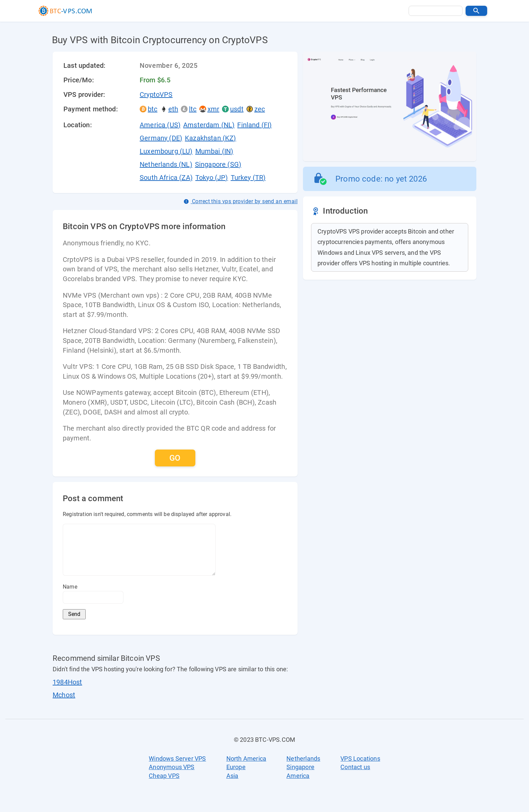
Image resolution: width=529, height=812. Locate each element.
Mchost (64, 695)
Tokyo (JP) (212, 178)
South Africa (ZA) (166, 178)
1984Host (67, 682)
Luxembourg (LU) (166, 151)
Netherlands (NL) (166, 164)
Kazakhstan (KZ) (211, 138)
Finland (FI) (254, 125)
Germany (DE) (161, 138)
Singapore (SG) (218, 164)
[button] (476, 11)
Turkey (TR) (248, 178)
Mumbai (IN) (214, 151)
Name (70, 587)
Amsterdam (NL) (209, 125)
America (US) (160, 125)
